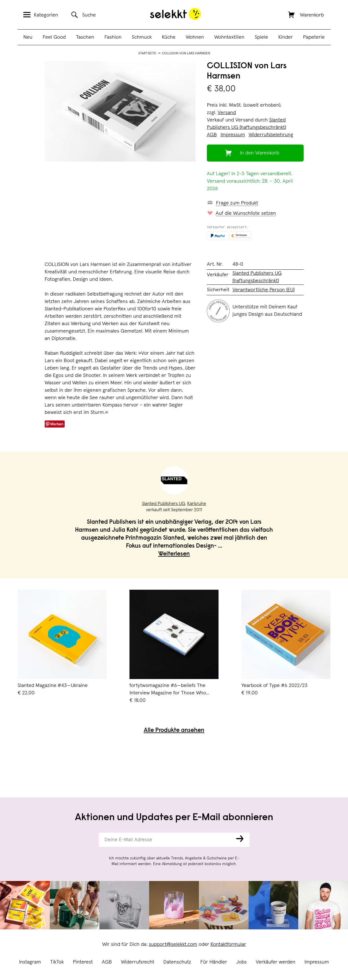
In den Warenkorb (260, 153)
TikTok (57, 962)
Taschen (85, 37)
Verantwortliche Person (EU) (263, 290)
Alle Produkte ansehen (174, 731)
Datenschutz (177, 962)
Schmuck (142, 37)
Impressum (317, 962)
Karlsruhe (197, 504)
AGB (107, 962)
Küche (169, 37)
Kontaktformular (228, 944)
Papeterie (314, 37)
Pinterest (83, 962)
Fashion (113, 37)
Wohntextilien (229, 37)
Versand (227, 113)
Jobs (241, 962)
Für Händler (214, 962)
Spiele (261, 37)
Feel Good (54, 37)
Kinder (286, 37)
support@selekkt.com (173, 944)
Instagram (30, 962)
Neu (28, 37)
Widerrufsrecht (138, 962)
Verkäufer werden (276, 962)
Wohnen (195, 37)
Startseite (147, 53)
